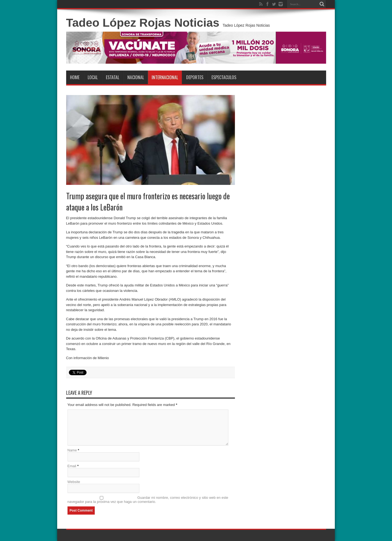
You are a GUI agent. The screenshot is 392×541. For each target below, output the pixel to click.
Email (72, 466)
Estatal (113, 77)
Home (75, 77)
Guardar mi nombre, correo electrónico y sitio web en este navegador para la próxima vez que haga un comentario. (148, 500)
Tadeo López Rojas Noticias (143, 23)
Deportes (195, 77)
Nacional (136, 77)
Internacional (165, 77)
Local (93, 77)
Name (72, 450)
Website (74, 482)
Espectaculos (224, 77)
